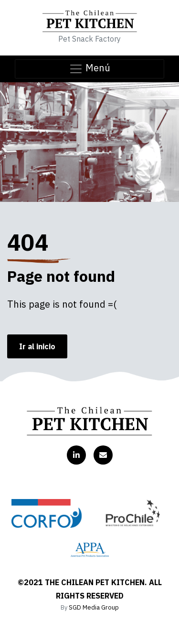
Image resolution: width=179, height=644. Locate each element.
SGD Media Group (94, 607)
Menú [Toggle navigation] (89, 69)
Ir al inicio (37, 346)
